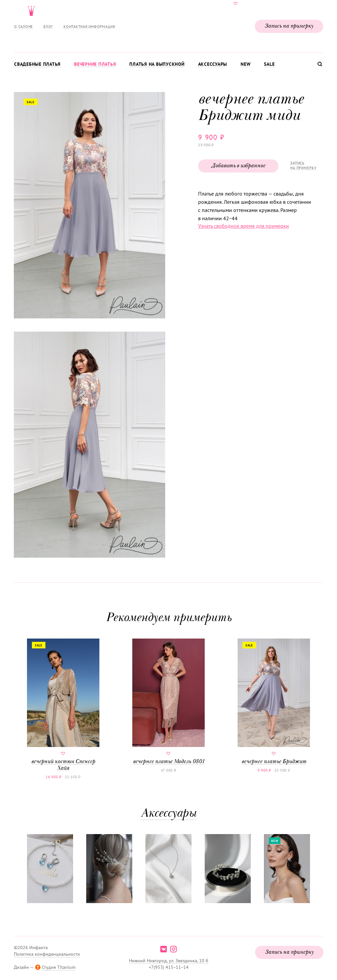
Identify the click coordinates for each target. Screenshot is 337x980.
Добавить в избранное (238, 166)
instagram (173, 949)
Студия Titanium (59, 967)
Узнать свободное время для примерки (244, 226)
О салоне (24, 27)
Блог (48, 27)
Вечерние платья (95, 64)
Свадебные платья (37, 64)
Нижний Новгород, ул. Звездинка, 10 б (169, 961)
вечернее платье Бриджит (274, 702)
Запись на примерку (289, 26)
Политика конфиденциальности (47, 954)
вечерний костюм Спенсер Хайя (63, 705)
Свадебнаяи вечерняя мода (168, 25)
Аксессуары (213, 64)
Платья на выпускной (157, 64)
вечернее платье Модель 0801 (168, 702)
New (246, 64)
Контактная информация (89, 27)
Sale (269, 64)
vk (164, 949)
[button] (89, 206)
